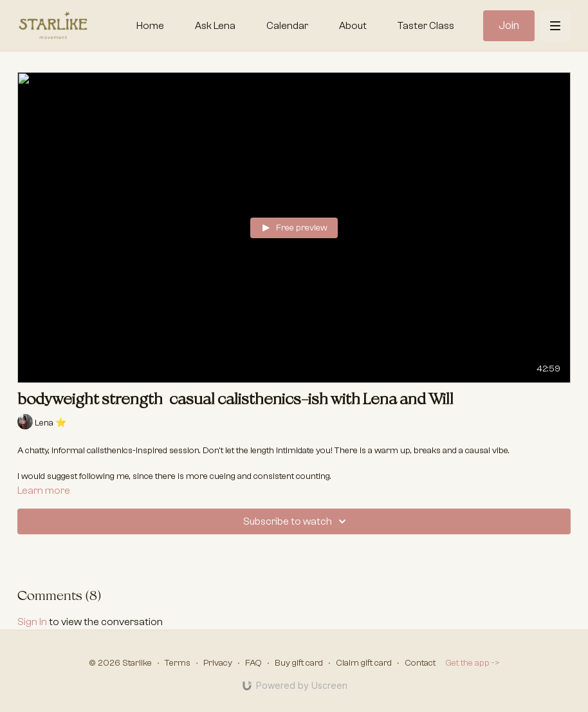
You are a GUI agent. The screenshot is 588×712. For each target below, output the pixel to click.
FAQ (253, 663)
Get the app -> (473, 663)
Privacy (218, 663)
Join (509, 25)
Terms (178, 663)
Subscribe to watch (297, 521)
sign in (32, 622)
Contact (420, 663)
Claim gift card (364, 663)
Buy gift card (299, 663)
